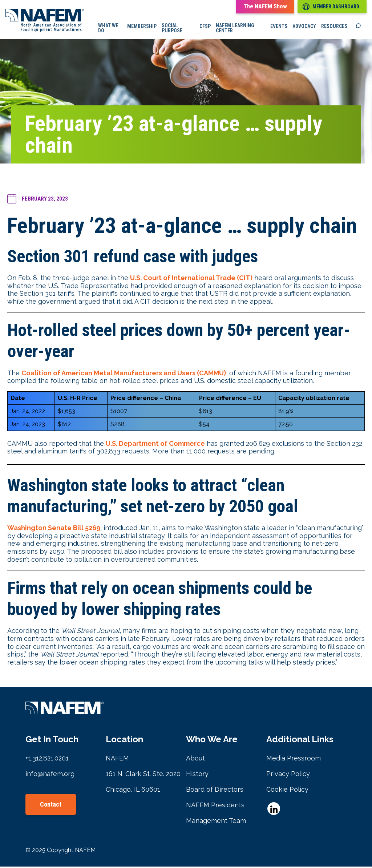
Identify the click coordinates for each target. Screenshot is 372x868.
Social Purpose (175, 29)
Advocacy (304, 27)
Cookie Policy (287, 791)
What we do (112, 29)
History (197, 775)
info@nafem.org (50, 775)
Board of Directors (215, 791)
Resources (334, 27)
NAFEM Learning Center (237, 29)
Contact (51, 806)
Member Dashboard (331, 7)
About (195, 760)
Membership (144, 27)
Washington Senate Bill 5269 (54, 529)
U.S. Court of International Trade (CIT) (191, 279)
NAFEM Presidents (215, 806)
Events (279, 27)
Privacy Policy (288, 775)
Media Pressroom (294, 760)
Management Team (216, 822)
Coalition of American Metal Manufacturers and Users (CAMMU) (124, 374)
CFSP (207, 27)
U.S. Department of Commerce (155, 445)
